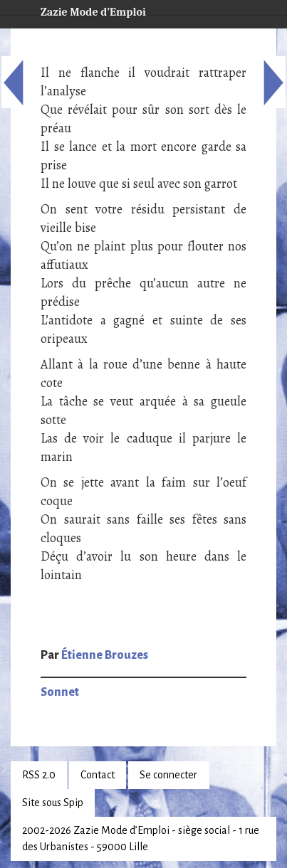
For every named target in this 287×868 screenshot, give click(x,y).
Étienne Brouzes (105, 655)
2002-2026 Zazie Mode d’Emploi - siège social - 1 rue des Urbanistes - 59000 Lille (141, 838)
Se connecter (168, 775)
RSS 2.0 (39, 775)
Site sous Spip (53, 803)
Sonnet (60, 692)
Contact (98, 775)
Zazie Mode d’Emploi (82, 10)
